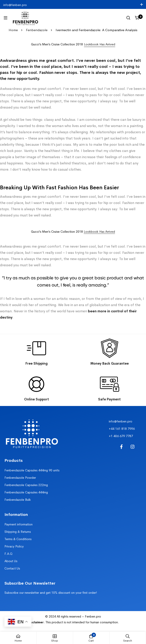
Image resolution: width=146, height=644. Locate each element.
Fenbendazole (37, 30)
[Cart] (137, 18)
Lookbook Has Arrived (99, 232)
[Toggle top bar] (142, 4)
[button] (100, 44)
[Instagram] (132, 447)
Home (13, 30)
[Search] (128, 18)
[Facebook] (121, 447)
